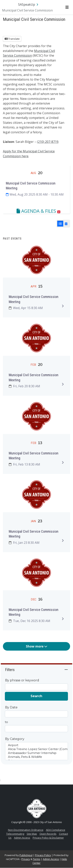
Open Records (48, 834)
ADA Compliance (56, 830)
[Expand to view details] (63, 306)
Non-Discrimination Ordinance (26, 830)
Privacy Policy (43, 855)
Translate (12, 39)
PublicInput (26, 855)
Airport (37, 745)
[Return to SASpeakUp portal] (29, 4)
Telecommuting (15, 834)
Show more (37, 646)
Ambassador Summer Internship (37, 753)
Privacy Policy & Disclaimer (48, 838)
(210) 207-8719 (48, 142)
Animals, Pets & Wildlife (37, 757)
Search (36, 696)
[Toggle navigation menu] (67, 7)
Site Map (32, 834)
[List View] (60, 224)
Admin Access (22, 838)
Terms (37, 859)
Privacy (26, 859)
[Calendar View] (66, 224)
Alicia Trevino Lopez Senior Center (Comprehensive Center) (37, 749)
